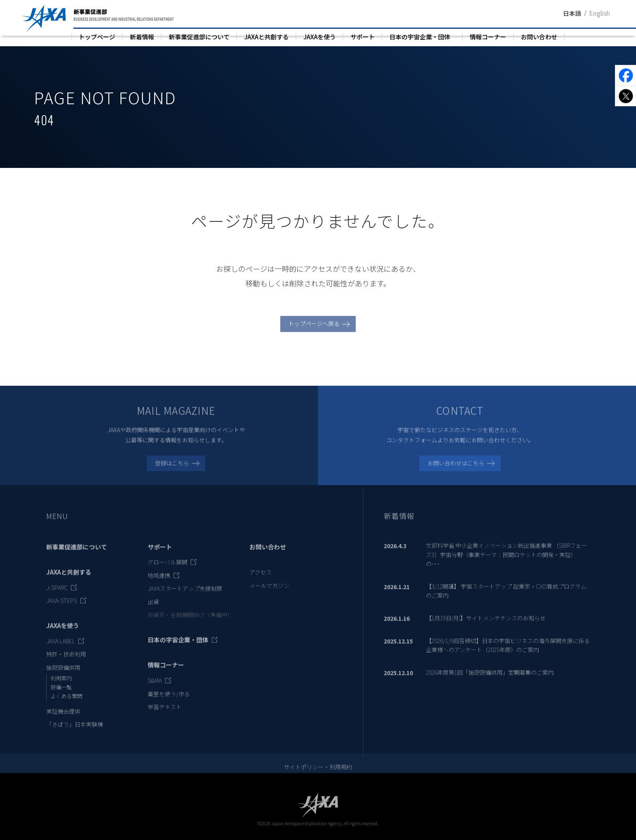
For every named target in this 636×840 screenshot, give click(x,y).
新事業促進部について (199, 37)
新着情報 (142, 37)
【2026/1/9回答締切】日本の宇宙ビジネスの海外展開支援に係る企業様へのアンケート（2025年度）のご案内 (508, 653)
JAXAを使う (320, 37)
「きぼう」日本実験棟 (75, 732)
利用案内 (61, 686)
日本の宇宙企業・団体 (420, 37)
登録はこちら (172, 470)
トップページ (97, 37)
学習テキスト (165, 714)
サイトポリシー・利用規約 (318, 775)
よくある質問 (67, 704)
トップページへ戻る (314, 331)
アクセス (261, 580)
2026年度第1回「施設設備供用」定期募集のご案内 (490, 680)
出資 (153, 609)
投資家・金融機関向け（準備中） (190, 622)
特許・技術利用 (66, 662)
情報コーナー (488, 37)
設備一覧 (61, 695)
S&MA (155, 688)
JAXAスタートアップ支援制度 (185, 596)
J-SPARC (57, 595)
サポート (363, 37)
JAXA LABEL (61, 649)
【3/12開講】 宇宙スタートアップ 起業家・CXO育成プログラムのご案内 (506, 598)
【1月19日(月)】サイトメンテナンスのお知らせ (486, 625)
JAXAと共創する (266, 37)
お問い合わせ (539, 37)
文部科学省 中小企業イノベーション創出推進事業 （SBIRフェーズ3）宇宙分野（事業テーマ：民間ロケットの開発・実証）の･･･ (506, 562)
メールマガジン (269, 593)
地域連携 (159, 583)
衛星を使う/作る (169, 701)
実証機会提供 (63, 719)
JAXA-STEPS (62, 608)
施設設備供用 (63, 675)
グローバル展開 (168, 570)
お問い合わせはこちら (456, 470)
